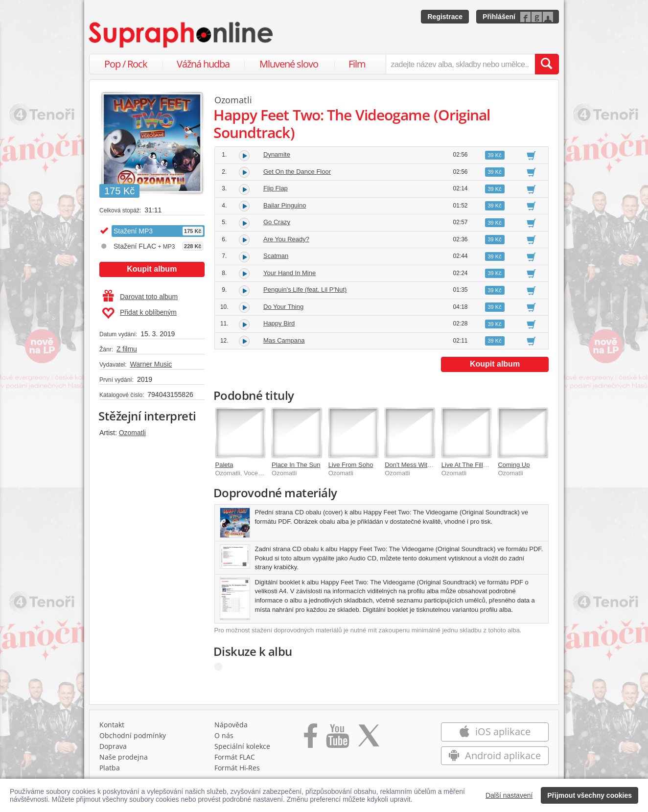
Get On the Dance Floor (297, 172)
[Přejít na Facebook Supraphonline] (311, 739)
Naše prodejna (124, 757)
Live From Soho (351, 465)
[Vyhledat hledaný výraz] (547, 64)
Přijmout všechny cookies (590, 795)
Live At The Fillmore (470, 465)
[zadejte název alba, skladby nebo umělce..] (460, 64)
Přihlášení (499, 17)
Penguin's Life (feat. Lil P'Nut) (305, 290)
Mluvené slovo (289, 64)
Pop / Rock (126, 64)
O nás (224, 735)
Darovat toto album (140, 297)
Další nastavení (509, 795)
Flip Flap (276, 188)
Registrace (445, 17)
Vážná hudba (203, 64)
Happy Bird (279, 323)
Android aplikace (495, 755)
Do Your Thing (283, 307)
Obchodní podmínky (133, 735)
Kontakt (112, 725)
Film (357, 64)
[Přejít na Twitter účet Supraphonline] (369, 739)
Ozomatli (132, 433)
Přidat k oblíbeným (139, 313)
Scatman (276, 256)
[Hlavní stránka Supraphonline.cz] (182, 35)
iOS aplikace (495, 731)
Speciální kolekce (242, 746)
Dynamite (277, 154)
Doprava (113, 746)
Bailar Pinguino (285, 205)
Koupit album (152, 269)
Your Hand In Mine (289, 273)
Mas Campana (284, 340)
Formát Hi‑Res (237, 768)
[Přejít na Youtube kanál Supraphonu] (337, 739)
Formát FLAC (235, 757)
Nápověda (231, 725)
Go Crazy (277, 222)
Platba (110, 768)
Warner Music (151, 364)
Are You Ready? (286, 239)
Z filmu (127, 349)
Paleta (224, 465)
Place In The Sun (296, 465)
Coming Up (514, 465)
